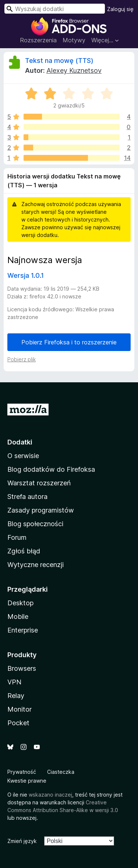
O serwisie (23, 456)
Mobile (18, 617)
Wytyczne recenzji (36, 565)
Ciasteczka (61, 772)
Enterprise (23, 630)
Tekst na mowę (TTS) (59, 61)
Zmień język (22, 841)
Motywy (74, 40)
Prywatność (22, 772)
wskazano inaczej (50, 795)
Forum (17, 537)
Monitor (20, 709)
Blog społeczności (35, 524)
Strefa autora (27, 497)
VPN (14, 682)
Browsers (22, 668)
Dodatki (20, 442)
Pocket (18, 723)
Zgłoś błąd (24, 551)
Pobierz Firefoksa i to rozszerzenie (69, 342)
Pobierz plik (22, 359)
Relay (16, 696)
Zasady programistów (41, 510)
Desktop (20, 603)
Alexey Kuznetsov (74, 70)
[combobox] (55, 9)
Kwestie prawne (27, 781)
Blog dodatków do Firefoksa (51, 469)
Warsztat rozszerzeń (39, 483)
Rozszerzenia (38, 40)
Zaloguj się (120, 9)
